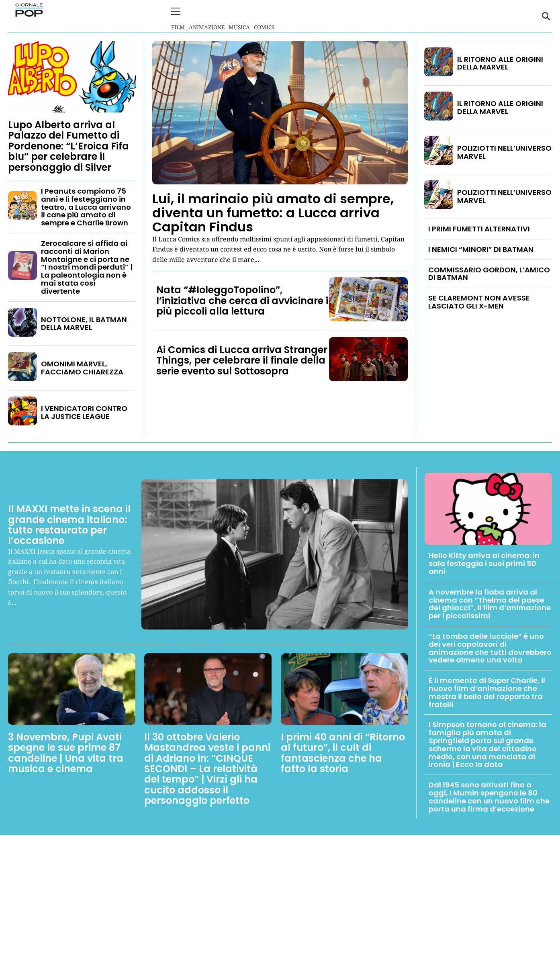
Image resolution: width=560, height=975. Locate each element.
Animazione (207, 16)
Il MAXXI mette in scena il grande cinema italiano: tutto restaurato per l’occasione (69, 524)
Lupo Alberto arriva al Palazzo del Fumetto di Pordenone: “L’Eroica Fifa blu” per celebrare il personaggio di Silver (68, 145)
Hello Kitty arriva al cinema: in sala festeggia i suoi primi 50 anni (484, 563)
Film (178, 16)
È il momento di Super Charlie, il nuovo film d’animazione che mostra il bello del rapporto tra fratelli (487, 692)
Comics (264, 16)
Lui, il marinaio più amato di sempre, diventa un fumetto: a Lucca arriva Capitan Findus (273, 212)
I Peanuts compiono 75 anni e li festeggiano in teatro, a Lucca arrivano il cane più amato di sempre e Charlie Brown (86, 206)
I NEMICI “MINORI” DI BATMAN (481, 248)
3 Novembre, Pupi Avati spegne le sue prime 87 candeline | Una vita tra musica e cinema (66, 752)
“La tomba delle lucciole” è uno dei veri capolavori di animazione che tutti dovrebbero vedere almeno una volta (490, 647)
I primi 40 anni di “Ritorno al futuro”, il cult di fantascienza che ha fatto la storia (343, 752)
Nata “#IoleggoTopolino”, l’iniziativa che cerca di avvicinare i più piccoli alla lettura (242, 300)
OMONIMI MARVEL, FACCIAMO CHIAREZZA (82, 367)
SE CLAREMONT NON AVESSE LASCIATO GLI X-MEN (479, 301)
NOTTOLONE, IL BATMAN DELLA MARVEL (84, 323)
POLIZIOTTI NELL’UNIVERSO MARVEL (504, 151)
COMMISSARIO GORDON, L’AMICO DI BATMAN (489, 273)
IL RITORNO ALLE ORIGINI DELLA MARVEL (500, 62)
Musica (239, 16)
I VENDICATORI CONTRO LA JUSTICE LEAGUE (84, 412)
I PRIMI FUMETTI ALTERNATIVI (479, 228)
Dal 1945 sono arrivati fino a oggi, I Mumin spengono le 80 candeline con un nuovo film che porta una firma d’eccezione (489, 796)
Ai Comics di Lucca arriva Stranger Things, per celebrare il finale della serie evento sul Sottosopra (242, 360)
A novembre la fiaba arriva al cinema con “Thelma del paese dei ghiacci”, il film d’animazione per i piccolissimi (490, 603)
